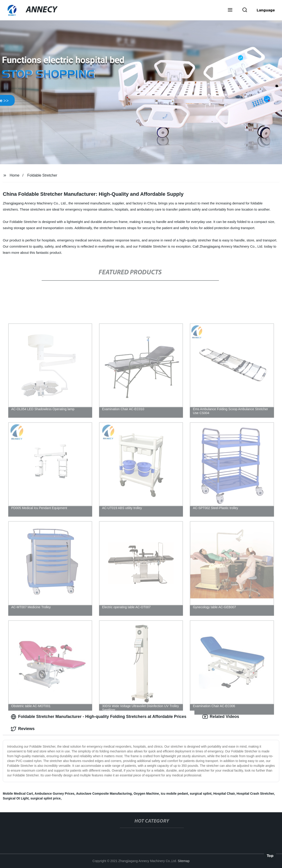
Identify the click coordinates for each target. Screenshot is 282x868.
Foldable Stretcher (42, 175)
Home (15, 175)
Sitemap (184, 861)
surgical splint (201, 794)
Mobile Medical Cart (18, 794)
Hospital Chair (224, 794)
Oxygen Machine (146, 794)
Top (270, 856)
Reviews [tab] (23, 729)
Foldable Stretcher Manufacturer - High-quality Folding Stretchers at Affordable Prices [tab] (98, 717)
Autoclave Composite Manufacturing (104, 794)
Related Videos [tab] (221, 717)
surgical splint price (46, 798)
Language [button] (266, 10)
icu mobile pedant (174, 794)
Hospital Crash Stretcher (255, 794)
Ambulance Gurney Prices (54, 794)
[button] (230, 10)
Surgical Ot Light (16, 798)
